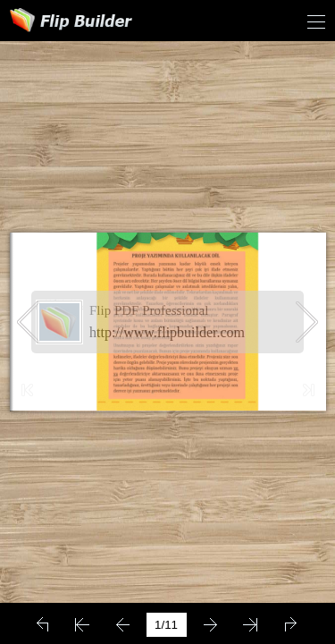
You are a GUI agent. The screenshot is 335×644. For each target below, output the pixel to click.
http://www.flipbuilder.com (167, 332)
